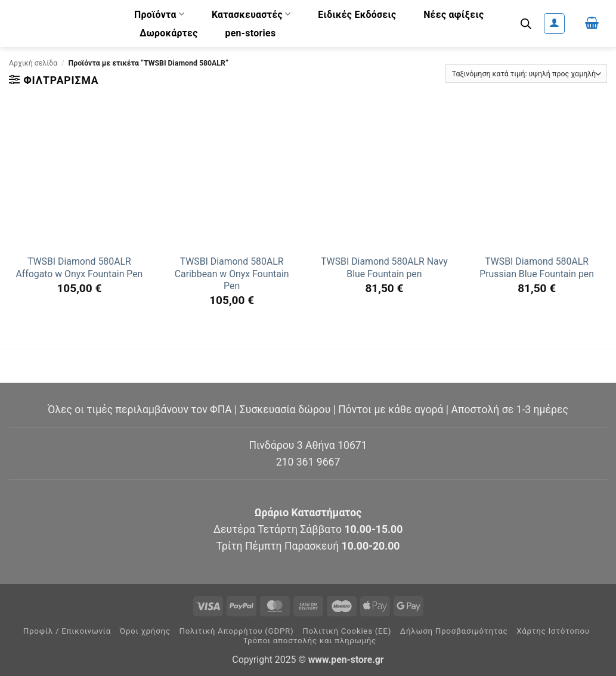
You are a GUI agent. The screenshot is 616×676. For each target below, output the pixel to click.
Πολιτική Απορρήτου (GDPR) (236, 631)
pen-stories (250, 33)
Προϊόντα (159, 14)
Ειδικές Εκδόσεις (357, 15)
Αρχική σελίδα (33, 63)
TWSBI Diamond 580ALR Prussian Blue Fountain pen (537, 268)
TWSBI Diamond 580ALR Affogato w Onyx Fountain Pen (79, 268)
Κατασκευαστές (251, 14)
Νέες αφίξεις (454, 15)
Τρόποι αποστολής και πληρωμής (309, 641)
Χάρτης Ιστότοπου (553, 631)
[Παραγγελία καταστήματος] (526, 74)
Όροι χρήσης (145, 631)
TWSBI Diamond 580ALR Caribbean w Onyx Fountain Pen (232, 274)
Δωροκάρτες (169, 33)
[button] (554, 24)
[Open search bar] (526, 24)
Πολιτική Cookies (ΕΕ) (347, 631)
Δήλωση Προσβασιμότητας (454, 631)
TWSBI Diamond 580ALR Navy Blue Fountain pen (384, 268)
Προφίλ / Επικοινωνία (67, 631)
